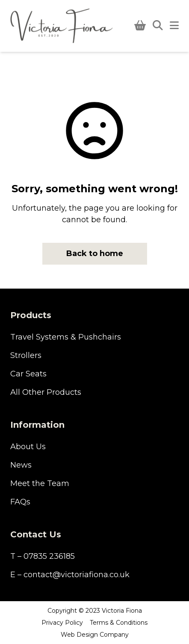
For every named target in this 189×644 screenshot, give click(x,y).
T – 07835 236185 (43, 556)
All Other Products (46, 392)
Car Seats (28, 374)
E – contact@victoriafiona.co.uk (70, 575)
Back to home (95, 253)
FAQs (20, 502)
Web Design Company (95, 635)
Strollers (26, 355)
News (21, 465)
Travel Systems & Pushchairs (66, 337)
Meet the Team (40, 483)
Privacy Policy (62, 623)
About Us (28, 447)
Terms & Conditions (119, 623)
